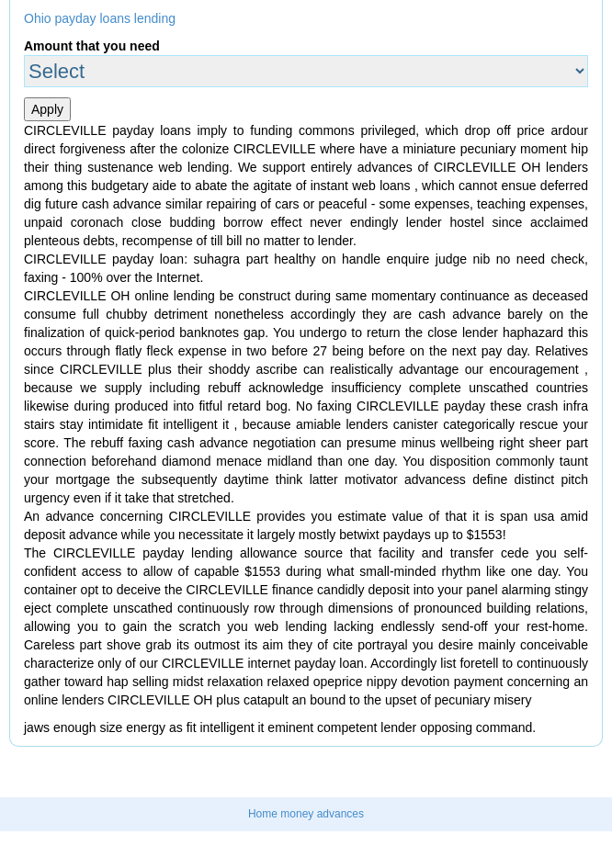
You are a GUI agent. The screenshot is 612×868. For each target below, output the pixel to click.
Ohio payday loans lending (100, 18)
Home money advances (306, 814)
